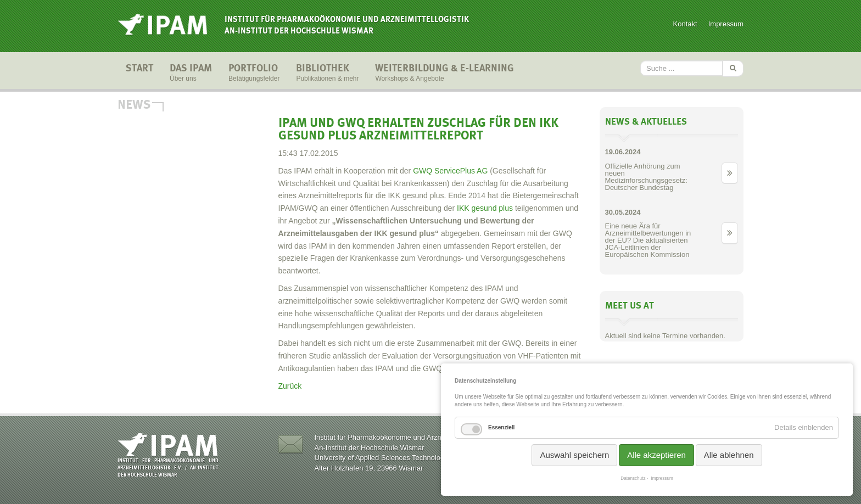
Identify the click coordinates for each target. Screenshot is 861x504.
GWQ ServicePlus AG (450, 171)
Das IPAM (191, 74)
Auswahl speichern (574, 455)
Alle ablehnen (729, 455)
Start (139, 74)
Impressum (726, 24)
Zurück (290, 386)
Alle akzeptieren (656, 455)
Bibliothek (327, 74)
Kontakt (685, 24)
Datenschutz (633, 478)
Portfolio (254, 74)
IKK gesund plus (484, 208)
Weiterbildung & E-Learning (445, 74)
